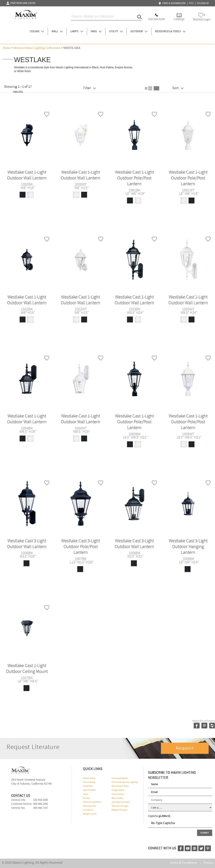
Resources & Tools (120, 786)
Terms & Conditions (92, 802)
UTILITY (116, 31)
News (86, 794)
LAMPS (77, 31)
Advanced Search (120, 778)
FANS (96, 31)
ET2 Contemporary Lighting (125, 782)
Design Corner (90, 814)
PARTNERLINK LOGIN (21, 3)
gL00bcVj (164, 816)
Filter (90, 88)
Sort (178, 88)
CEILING (37, 31)
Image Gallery (118, 790)
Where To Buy (89, 778)
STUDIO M (203, 3)
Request (185, 748)
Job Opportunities (121, 802)
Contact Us (88, 810)
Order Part (88, 786)
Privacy (87, 798)
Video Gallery (118, 794)
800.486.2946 (41, 804)
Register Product (120, 810)
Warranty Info (90, 806)
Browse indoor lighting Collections (37, 48)
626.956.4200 (41, 800)
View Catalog (89, 782)
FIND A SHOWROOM (173, 3)
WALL (57, 31)
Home (7, 48)
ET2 (191, 3)
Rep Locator (117, 798)
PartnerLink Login (120, 806)
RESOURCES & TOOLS (170, 31)
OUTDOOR (139, 31)
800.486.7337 (41, 808)
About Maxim (89, 790)
